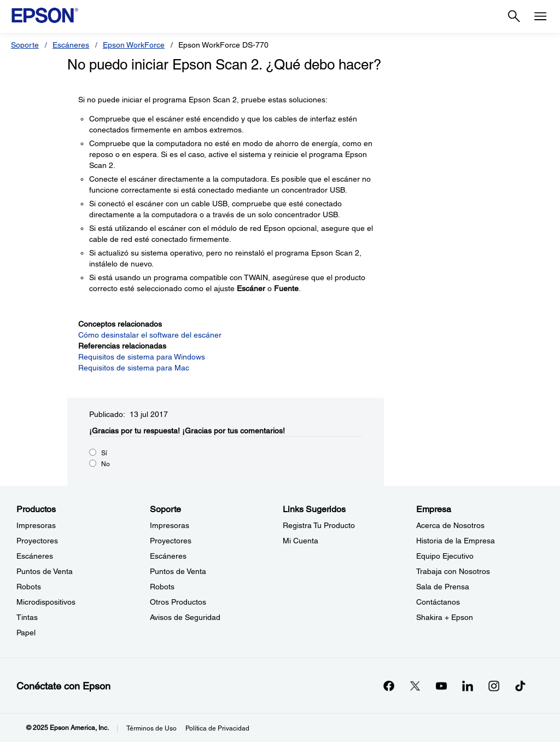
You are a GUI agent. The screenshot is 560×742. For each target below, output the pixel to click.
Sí (104, 453)
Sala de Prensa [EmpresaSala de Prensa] (443, 587)
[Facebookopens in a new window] (389, 686)
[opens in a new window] (520, 686)
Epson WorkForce (134, 45)
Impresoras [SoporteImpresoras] (170, 525)
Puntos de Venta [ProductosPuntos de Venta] (45, 571)
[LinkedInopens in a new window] (468, 686)
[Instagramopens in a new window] (494, 686)
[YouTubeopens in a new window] (441, 686)
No (106, 464)
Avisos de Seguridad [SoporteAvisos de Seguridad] (185, 617)
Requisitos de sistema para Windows (142, 357)
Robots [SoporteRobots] (162, 587)
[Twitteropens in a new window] (415, 686)
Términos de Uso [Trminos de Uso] (151, 728)
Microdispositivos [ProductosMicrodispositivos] (46, 602)
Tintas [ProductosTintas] (27, 617)
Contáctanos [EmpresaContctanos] (438, 602)
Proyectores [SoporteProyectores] (171, 541)
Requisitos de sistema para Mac (134, 368)
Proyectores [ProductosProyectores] (37, 541)
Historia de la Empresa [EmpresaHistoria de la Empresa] (456, 541)
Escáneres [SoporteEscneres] (168, 556)
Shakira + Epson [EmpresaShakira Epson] (445, 617)
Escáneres (71, 45)
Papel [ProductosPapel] (26, 633)
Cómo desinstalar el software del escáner (150, 335)
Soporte (25, 45)
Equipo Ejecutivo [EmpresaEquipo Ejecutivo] (445, 556)
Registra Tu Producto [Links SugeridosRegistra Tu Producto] (319, 525)
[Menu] (540, 16)
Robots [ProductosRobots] (29, 587)
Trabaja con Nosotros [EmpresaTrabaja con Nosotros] (453, 571)
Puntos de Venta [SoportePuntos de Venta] (178, 571)
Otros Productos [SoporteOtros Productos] (178, 602)
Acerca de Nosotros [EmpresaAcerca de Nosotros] (450, 525)
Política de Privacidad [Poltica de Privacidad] (217, 728)
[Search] (514, 16)
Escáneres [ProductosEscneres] (35, 556)
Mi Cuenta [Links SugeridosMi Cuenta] (301, 541)
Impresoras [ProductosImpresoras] (36, 525)
